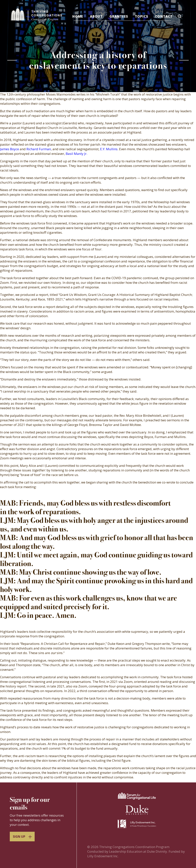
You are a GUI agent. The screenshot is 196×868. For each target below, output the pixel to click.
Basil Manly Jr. (76, 154)
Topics (142, 16)
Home (78, 16)
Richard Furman (39, 149)
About (96, 16)
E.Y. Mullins (109, 149)
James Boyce (9, 149)
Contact (164, 16)
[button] (180, 17)
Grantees (119, 16)
